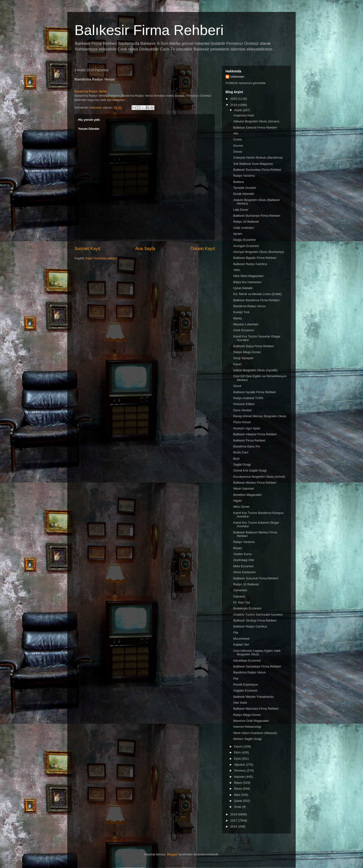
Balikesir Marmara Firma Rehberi (256, 709)
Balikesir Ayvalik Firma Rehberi (254, 392)
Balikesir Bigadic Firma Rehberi (255, 258)
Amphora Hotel (243, 115)
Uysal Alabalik (243, 288)
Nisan (238, 789)
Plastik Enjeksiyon (246, 685)
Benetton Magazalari (247, 495)
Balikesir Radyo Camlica (250, 264)
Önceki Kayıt (203, 249)
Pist (236, 679)
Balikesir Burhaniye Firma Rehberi (257, 216)
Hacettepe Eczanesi (247, 660)
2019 (234, 105)
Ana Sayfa (145, 249)
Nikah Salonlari (243, 489)
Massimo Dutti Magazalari (251, 721)
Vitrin (237, 270)
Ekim (238, 752)
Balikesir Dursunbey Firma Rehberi (257, 170)
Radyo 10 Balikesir (246, 222)
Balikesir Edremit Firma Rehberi (255, 128)
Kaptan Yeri (241, 645)
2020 (234, 99)
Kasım (239, 746)
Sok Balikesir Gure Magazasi (253, 164)
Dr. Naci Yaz (242, 602)
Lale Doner (241, 210)
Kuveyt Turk (241, 312)
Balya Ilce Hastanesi (247, 282)
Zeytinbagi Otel (243, 560)
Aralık (238, 110)
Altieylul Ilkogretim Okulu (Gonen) (256, 121)
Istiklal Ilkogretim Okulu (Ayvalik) (255, 370)
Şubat (239, 801)
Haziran (240, 777)
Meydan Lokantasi (246, 324)
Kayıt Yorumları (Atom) (101, 258)
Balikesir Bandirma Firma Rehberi (256, 300)
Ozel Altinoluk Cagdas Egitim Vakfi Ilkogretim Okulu (257, 653)
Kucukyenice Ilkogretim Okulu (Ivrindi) (259, 477)
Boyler (238, 548)
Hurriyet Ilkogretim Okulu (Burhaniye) (259, 252)
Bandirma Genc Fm (247, 446)
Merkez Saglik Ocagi (247, 739)
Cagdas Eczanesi (245, 690)
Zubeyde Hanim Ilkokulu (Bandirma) (258, 158)
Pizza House (242, 422)
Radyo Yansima (244, 176)
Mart (238, 795)
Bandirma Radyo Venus (249, 306)
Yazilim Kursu (243, 554)
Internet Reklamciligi (247, 727)
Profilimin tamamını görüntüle (246, 83)
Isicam (238, 234)
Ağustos (240, 765)
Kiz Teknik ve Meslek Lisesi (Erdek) (257, 294)
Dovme (238, 146)
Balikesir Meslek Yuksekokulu (253, 697)
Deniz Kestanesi (244, 572)
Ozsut (237, 386)
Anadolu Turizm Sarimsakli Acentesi (258, 615)
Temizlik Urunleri (244, 188)
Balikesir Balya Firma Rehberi (253, 346)
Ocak (238, 807)
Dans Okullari (242, 410)
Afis (236, 133)
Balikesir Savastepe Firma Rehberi (257, 666)
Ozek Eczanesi (243, 330)
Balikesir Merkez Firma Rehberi (255, 483)
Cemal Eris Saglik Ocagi (250, 470)
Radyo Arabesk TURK (248, 398)
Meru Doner (241, 507)
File (236, 633)
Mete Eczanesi (243, 566)
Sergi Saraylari (243, 358)
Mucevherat (241, 639)
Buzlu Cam (241, 452)
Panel (237, 364)
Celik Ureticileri (243, 228)
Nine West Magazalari (248, 276)
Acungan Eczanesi (246, 246)
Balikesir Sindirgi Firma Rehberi (255, 620)
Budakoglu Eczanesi (247, 608)
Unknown (237, 77)
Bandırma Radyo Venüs (91, 91)
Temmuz (240, 770)
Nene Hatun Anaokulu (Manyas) (255, 733)
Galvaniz (239, 596)
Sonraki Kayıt (87, 249)
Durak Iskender (244, 194)
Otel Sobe (240, 703)
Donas (238, 152)
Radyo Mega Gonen (247, 352)
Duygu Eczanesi (244, 240)
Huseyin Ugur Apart (247, 428)
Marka (237, 318)
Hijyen (237, 501)
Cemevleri (240, 590)
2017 (234, 820)
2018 (234, 814)
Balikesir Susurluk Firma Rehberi (256, 578)
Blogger (172, 854)
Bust (236, 459)
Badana (238, 182)
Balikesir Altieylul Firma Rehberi (255, 434)
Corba (237, 139)
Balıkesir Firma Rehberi (149, 30)
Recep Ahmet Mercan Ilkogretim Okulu (260, 416)
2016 (234, 826)
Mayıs (239, 783)
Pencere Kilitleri (244, 404)
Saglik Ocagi (242, 464)
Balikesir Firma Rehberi (249, 440)
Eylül (238, 759)
